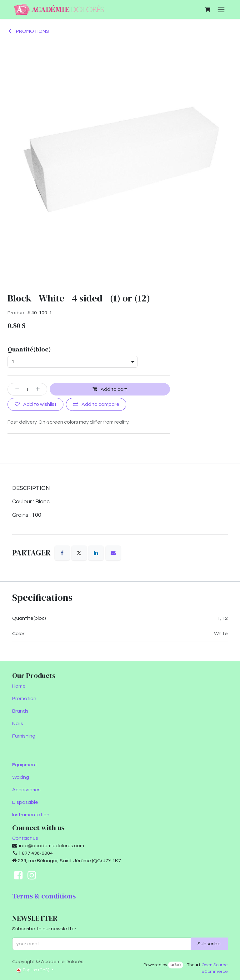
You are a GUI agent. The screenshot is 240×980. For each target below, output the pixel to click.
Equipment (25, 765)
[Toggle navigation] (221, 9)
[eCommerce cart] (207, 9)
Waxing (21, 777)
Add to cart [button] (110, 389)
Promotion (24, 699)
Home (19, 686)
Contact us (25, 838)
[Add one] (40, 389)
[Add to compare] (96, 405)
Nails (18, 724)
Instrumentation (31, 815)
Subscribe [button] (209, 944)
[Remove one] (15, 389)
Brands (20, 711)
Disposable (25, 802)
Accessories (26, 790)
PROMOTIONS (28, 31)
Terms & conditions (44, 896)
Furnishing (24, 736)
